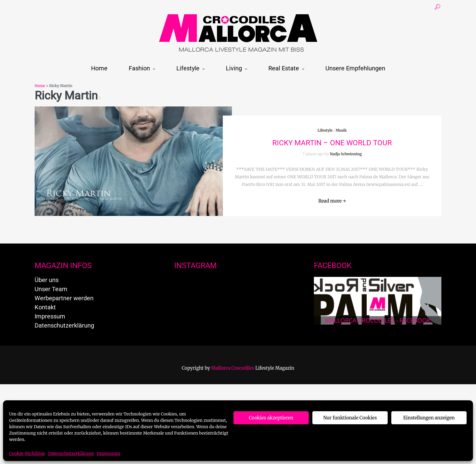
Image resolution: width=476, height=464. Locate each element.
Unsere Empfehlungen (355, 68)
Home (99, 68)
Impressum (109, 453)
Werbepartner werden (64, 298)
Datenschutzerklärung (71, 453)
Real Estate (284, 68)
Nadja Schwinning (346, 154)
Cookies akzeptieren (271, 418)
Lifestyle (188, 68)
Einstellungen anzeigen (429, 418)
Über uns (47, 280)
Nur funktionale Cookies (350, 418)
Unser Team (51, 289)
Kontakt (45, 307)
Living (234, 68)
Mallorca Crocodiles (233, 368)
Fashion (139, 68)
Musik (341, 130)
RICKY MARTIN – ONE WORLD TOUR (332, 143)
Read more (332, 201)
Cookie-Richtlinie (27, 453)
